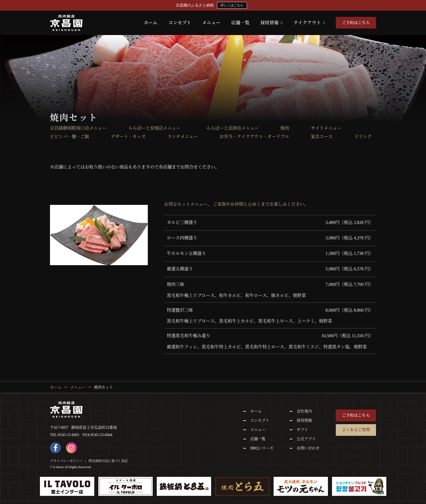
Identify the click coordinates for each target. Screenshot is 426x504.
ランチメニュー (183, 137)
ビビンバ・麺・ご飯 (70, 137)
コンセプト (180, 23)
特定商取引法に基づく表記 (108, 461)
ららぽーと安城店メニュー (156, 128)
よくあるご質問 (356, 430)
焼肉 (285, 128)
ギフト (302, 430)
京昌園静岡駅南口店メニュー (78, 128)
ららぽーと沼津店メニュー (233, 128)
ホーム (151, 23)
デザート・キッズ (128, 137)
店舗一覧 (240, 23)
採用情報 (272, 23)
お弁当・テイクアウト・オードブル (254, 137)
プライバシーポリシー (66, 461)
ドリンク (363, 137)
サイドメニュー (326, 128)
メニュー (211, 23)
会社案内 (304, 411)
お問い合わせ (308, 448)
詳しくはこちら (232, 5)
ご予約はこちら (356, 23)
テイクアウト (309, 23)
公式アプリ (306, 439)
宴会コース (322, 137)
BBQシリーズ (262, 448)
